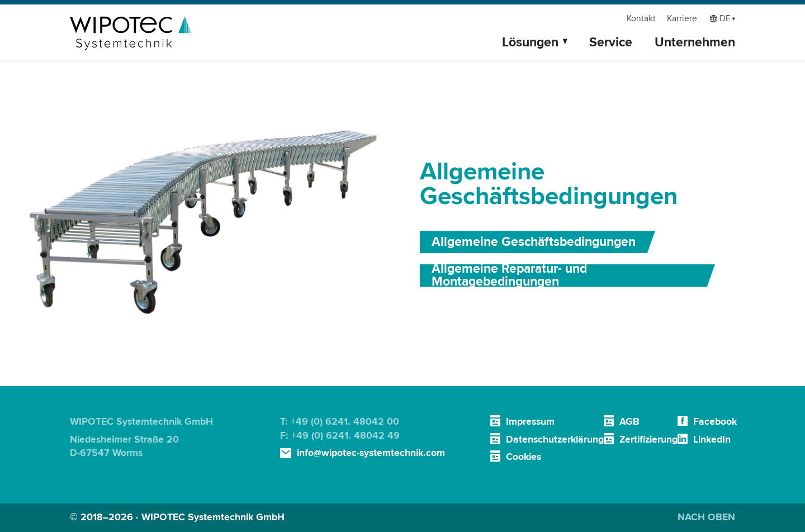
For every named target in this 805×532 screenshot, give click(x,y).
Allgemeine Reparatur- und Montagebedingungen (509, 275)
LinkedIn (712, 440)
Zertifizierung (648, 440)
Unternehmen (695, 42)
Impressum (530, 422)
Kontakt (641, 19)
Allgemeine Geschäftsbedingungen (534, 242)
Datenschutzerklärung (555, 440)
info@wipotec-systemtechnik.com (371, 453)
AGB (629, 422)
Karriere (682, 19)
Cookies (524, 457)
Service (611, 42)
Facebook (715, 422)
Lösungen (530, 42)
